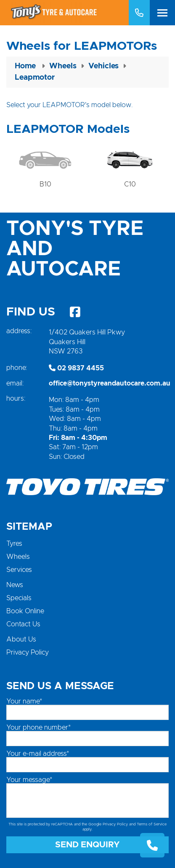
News (15, 585)
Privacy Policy (28, 652)
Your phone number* (38, 728)
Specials (19, 598)
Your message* (29, 780)
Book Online (25, 611)
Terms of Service (152, 824)
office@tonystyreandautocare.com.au (110, 383)
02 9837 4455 (76, 368)
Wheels (18, 557)
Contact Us (23, 624)
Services (19, 570)
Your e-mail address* (38, 754)
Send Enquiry (87, 845)
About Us (21, 639)
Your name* (24, 701)
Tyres (14, 544)
